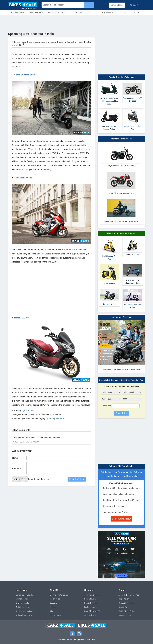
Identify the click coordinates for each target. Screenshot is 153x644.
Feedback (130, 603)
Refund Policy (124, 607)
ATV (52, 611)
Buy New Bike (108, 13)
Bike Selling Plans (91, 603)
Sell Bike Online (18, 13)
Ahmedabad (21, 611)
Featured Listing (91, 607)
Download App (133, 595)
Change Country (125, 615)
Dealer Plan (77, 13)
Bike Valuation (90, 599)
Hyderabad (30, 595)
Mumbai (19, 599)
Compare (136, 13)
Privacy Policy (129, 611)
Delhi (18, 607)
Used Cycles (28, 615)
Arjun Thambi (28, 411)
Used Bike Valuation (57, 13)
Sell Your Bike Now (121, 519)
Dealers (123, 13)
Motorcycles (55, 599)
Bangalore (20, 595)
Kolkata (19, 615)
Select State (117, 5)
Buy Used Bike (36, 13)
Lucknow (25, 607)
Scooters (54, 603)
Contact (122, 603)
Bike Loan (92, 13)
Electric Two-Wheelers (59, 595)
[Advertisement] (77, 23)
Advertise (128, 599)
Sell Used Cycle (90, 615)
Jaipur (30, 611)
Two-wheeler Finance (93, 595)
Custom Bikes (55, 615)
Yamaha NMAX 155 (23, 178)
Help (120, 599)
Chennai (19, 603)
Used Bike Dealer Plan (93, 611)
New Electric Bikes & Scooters (121, 233)
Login (135, 5)
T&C (120, 611)
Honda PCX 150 (21, 318)
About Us (122, 595)
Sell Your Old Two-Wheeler (121, 466)
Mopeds (53, 607)
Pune (26, 599)
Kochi (26, 603)
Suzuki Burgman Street (25, 75)
